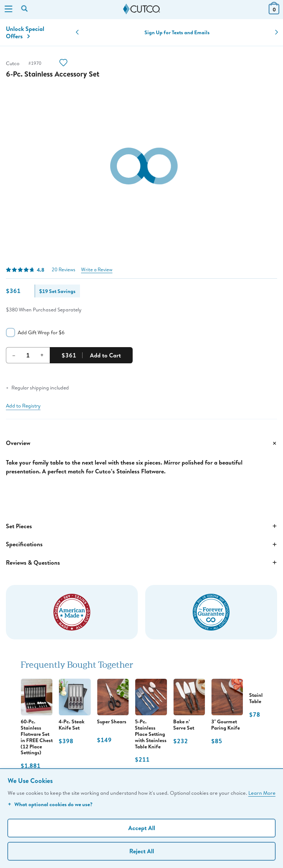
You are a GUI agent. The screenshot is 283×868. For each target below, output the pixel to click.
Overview (141, 443)
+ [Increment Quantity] (42, 355)
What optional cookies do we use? (50, 804)
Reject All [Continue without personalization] (142, 851)
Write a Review (97, 270)
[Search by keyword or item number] (25, 9)
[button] (77, 32)
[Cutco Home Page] (141, 9)
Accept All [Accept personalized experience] (142, 828)
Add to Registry (23, 406)
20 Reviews (63, 270)
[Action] (63, 63)
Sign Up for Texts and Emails (177, 32)
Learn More (262, 793)
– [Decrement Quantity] (14, 355)
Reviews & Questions (141, 562)
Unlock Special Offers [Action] (25, 32)
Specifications (141, 544)
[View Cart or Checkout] (274, 12)
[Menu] (8, 10)
